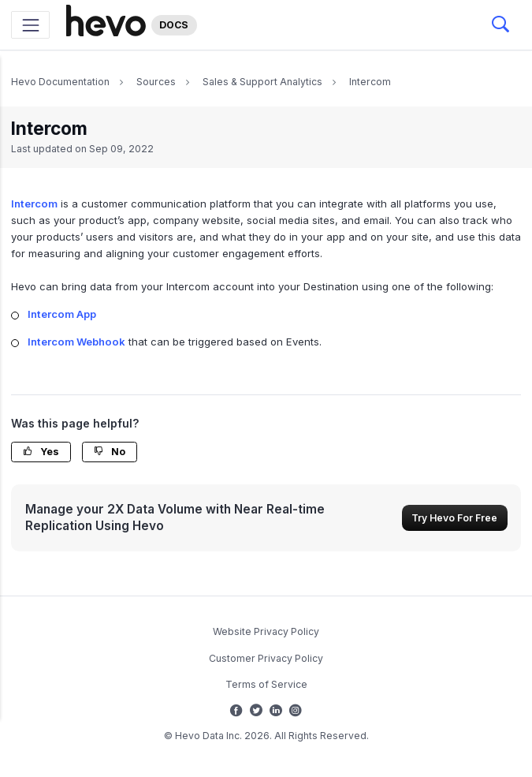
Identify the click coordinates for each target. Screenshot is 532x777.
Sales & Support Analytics (262, 82)
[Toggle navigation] (30, 25)
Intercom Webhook (76, 342)
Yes (41, 452)
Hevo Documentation (60, 82)
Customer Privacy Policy (266, 658)
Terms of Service (266, 684)
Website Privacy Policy (266, 631)
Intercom (370, 82)
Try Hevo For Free (454, 518)
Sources (156, 82)
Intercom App (62, 314)
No (110, 452)
